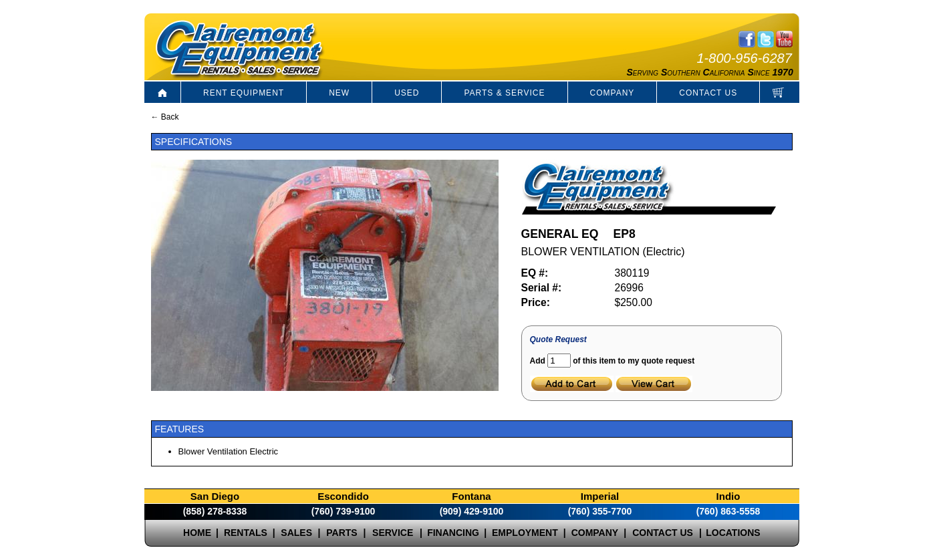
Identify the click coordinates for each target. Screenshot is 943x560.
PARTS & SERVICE (504, 93)
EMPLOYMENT (525, 533)
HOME (197, 533)
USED (407, 93)
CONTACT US (708, 93)
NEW (339, 93)
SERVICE (393, 533)
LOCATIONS (733, 533)
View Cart (654, 384)
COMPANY (613, 93)
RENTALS (246, 533)
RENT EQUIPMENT (244, 93)
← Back (165, 117)
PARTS (342, 533)
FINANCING (453, 533)
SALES (296, 533)
